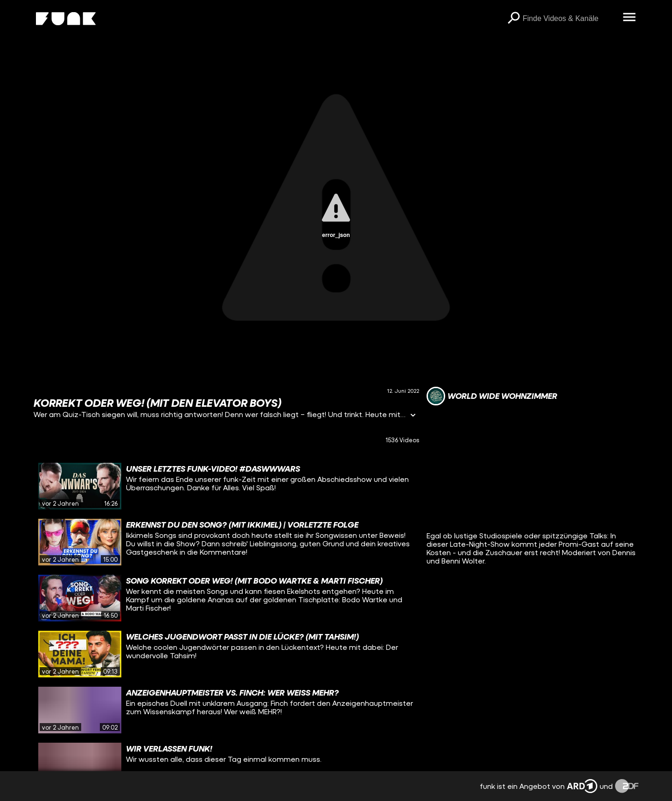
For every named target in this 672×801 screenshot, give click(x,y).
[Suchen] (513, 19)
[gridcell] (226, 486)
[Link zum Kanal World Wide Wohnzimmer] (492, 396)
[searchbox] (569, 19)
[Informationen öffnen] (413, 416)
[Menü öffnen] (629, 18)
